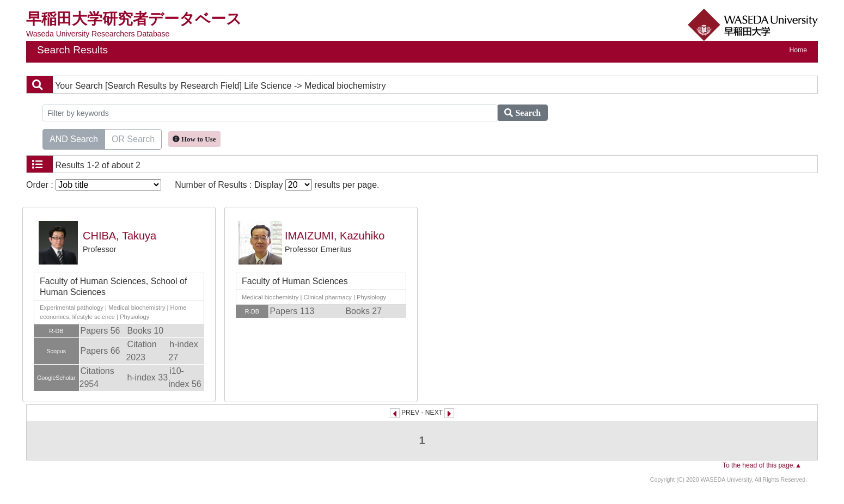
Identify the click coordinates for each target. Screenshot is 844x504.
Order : (94, 185)
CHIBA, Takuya (120, 236)
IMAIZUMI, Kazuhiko (335, 236)
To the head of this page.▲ (762, 465)
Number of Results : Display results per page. (277, 185)
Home (798, 50)
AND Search (74, 138)
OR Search (133, 138)
